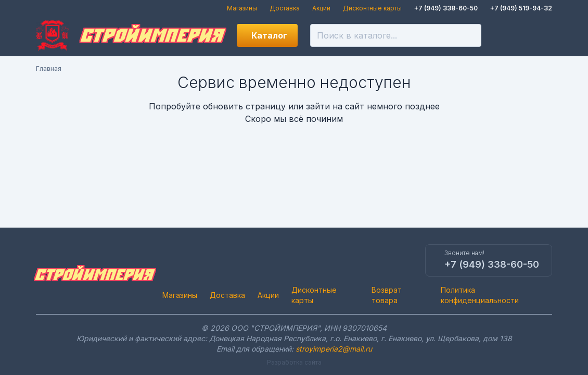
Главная (49, 68)
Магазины (242, 8)
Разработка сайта (294, 362)
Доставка (285, 8)
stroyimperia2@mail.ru (334, 349)
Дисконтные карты (372, 8)
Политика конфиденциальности (480, 295)
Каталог (269, 35)
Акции (321, 8)
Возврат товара (387, 295)
